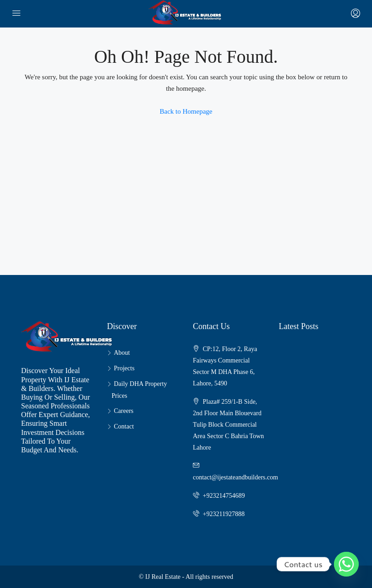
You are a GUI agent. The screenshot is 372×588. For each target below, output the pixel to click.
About (122, 353)
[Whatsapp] (346, 564)
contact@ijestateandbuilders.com (235, 477)
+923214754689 (224, 496)
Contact (124, 426)
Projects (124, 368)
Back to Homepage (186, 111)
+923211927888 (224, 514)
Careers (124, 411)
